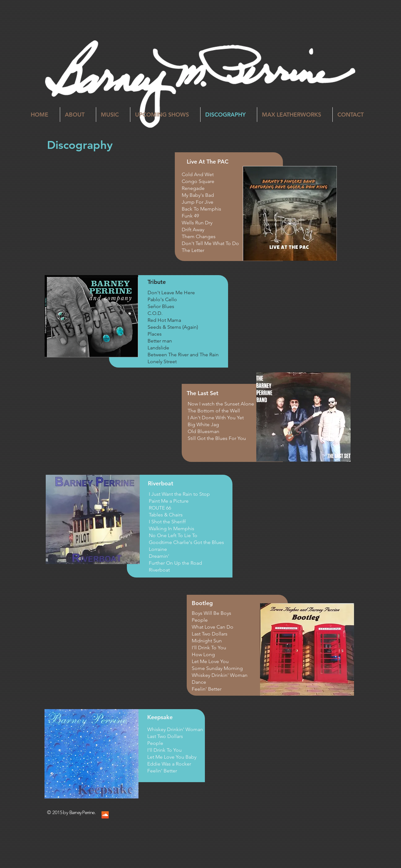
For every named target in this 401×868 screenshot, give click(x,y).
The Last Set (203, 393)
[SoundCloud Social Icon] (105, 815)
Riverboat (161, 483)
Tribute (157, 282)
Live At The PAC (208, 162)
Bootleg (202, 603)
